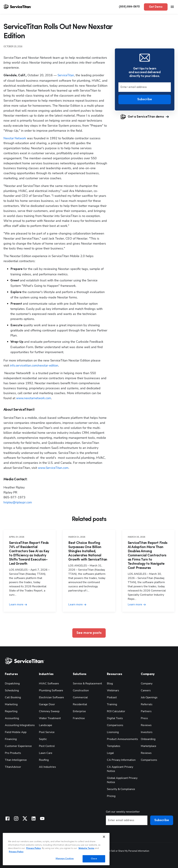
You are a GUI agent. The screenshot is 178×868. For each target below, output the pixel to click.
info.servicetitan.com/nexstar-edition (35, 365)
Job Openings (149, 697)
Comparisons (115, 725)
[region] (56, 849)
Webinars (113, 690)
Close (94, 859)
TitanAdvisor (13, 767)
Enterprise (79, 711)
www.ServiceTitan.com (54, 468)
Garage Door (47, 704)
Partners (146, 711)
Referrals (147, 704)
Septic (43, 739)
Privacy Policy (34, 848)
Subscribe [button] (145, 99)
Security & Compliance (121, 789)
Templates (114, 746)
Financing (11, 739)
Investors (147, 732)
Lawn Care (46, 753)
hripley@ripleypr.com (18, 502)
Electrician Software (51, 697)
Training (112, 704)
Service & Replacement (87, 683)
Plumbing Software (51, 690)
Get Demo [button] (156, 7)
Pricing (111, 796)
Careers (146, 690)
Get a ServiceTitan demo (145, 117)
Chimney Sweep (49, 711)
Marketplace (149, 746)
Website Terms (86, 848)
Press (144, 718)
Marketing (11, 704)
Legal (110, 753)
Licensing (113, 732)
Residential (80, 704)
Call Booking (13, 697)
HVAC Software (49, 683)
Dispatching (12, 683)
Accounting (12, 718)
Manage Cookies (65, 859)
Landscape (46, 725)
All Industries (47, 767)
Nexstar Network (15, 138)
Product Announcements (122, 739)
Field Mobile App (16, 732)
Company (147, 683)
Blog (110, 683)
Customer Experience (18, 746)
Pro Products (13, 753)
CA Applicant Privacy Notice (120, 769)
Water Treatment (50, 718)
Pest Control (47, 746)
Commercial (80, 697)
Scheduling (12, 690)
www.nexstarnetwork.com (35, 398)
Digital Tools (115, 718)
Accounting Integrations (20, 725)
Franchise (79, 718)
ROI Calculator (116, 711)
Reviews (146, 725)
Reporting (11, 711)
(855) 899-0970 (129, 7)
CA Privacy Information (121, 760)
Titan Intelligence (16, 760)
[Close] (104, 837)
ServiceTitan (66, 75)
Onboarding (148, 739)
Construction (81, 690)
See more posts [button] (89, 633)
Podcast (112, 697)
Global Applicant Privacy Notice (122, 780)
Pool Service (47, 732)
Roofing (44, 760)
